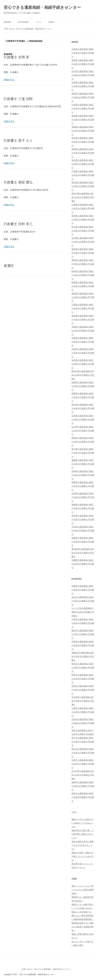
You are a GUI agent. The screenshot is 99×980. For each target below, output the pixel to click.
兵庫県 (83, 353)
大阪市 (83, 723)
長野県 (83, 264)
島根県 (83, 397)
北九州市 (83, 775)
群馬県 (83, 153)
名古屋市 (83, 701)
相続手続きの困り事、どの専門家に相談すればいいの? (82, 834)
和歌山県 (83, 375)
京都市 (83, 712)
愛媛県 (83, 464)
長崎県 (83, 508)
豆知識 (51, 22)
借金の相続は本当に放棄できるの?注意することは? (82, 845)
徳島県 (83, 442)
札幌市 (83, 590)
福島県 (83, 119)
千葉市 (83, 623)
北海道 (83, 53)
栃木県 (83, 142)
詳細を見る (9, 80)
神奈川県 (83, 197)
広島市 (83, 764)
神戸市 (83, 742)
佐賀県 (83, 497)
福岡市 (83, 786)
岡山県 (83, 408)
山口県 (83, 431)
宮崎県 (83, 542)
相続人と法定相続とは (81, 912)
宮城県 (83, 86)
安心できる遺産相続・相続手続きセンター (42, 7)
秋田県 (83, 97)
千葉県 (83, 175)
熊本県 (83, 519)
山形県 (83, 108)
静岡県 (83, 286)
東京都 (83, 186)
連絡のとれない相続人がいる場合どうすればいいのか (82, 823)
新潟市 (83, 668)
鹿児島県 (83, 553)
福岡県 (83, 486)
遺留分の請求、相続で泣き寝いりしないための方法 (82, 856)
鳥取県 (83, 386)
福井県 (83, 253)
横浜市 (83, 634)
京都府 (83, 331)
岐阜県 (83, 275)
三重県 (83, 308)
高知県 (83, 475)
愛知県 (83, 297)
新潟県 (83, 219)
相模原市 (83, 656)
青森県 (83, 64)
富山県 (83, 231)
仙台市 (83, 601)
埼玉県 (83, 164)
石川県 (83, 242)
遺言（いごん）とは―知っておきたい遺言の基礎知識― (82, 890)
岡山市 (83, 753)
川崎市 (83, 645)
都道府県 (7, 22)
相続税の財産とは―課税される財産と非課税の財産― (82, 927)
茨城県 (83, 131)
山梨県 (83, 208)
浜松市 (83, 690)
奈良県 (83, 364)
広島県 (83, 419)
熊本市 (83, 797)
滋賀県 (83, 319)
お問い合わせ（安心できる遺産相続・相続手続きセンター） (29, 29)
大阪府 (83, 342)
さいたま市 (83, 612)
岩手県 (83, 75)
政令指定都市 (23, 22)
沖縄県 (83, 564)
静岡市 (83, 679)
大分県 (83, 530)
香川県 (83, 453)
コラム (38, 22)
